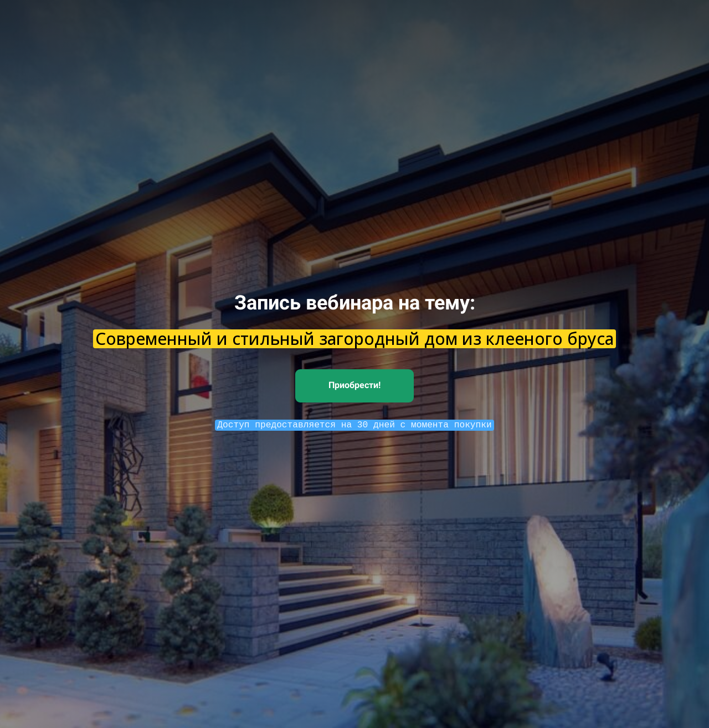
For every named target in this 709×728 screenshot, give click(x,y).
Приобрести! (354, 385)
